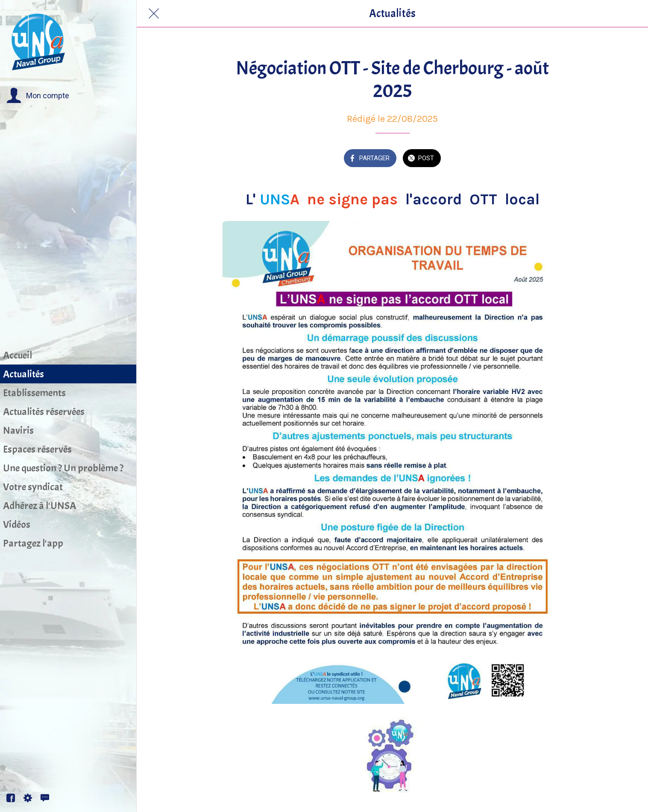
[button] (38, 96)
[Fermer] (154, 14)
